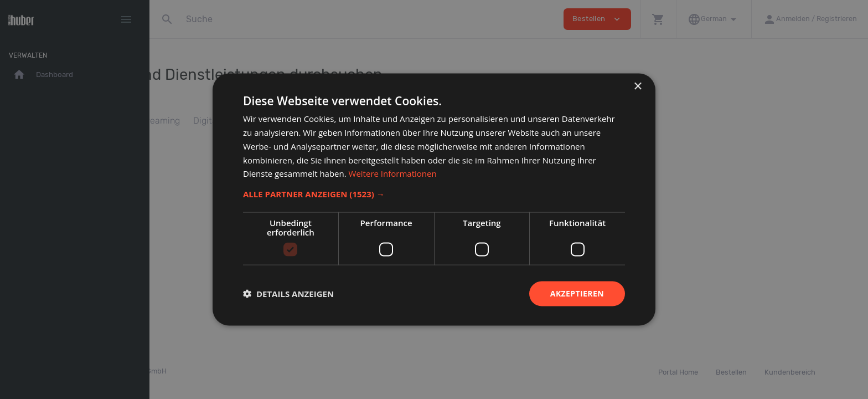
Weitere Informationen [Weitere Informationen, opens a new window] (393, 173)
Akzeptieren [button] (577, 293)
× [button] (637, 87)
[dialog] (434, 199)
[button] (434, 194)
